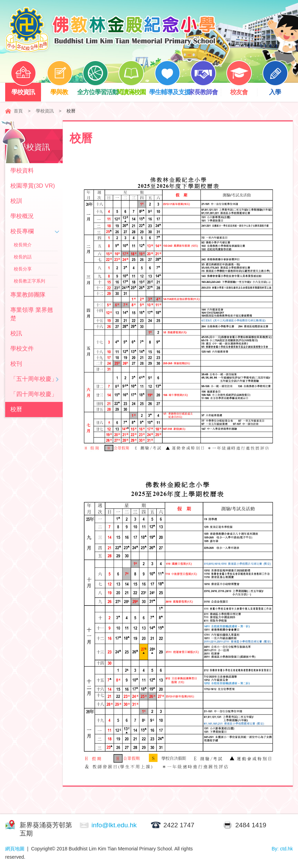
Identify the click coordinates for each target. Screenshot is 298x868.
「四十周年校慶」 (34, 394)
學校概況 (22, 216)
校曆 (16, 409)
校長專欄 (22, 231)
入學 (277, 89)
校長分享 (23, 269)
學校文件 (22, 349)
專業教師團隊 (28, 295)
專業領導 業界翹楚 (32, 314)
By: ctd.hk (282, 849)
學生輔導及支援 (167, 89)
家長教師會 (205, 89)
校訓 (16, 201)
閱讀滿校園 (133, 89)
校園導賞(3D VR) (33, 186)
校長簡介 (23, 245)
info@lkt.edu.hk (114, 825)
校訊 (16, 333)
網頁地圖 (15, 849)
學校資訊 (25, 89)
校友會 (241, 89)
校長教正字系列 (29, 281)
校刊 (16, 364)
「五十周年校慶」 (34, 379)
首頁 (18, 111)
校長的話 (23, 257)
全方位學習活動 (95, 89)
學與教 (62, 89)
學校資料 (22, 171)
